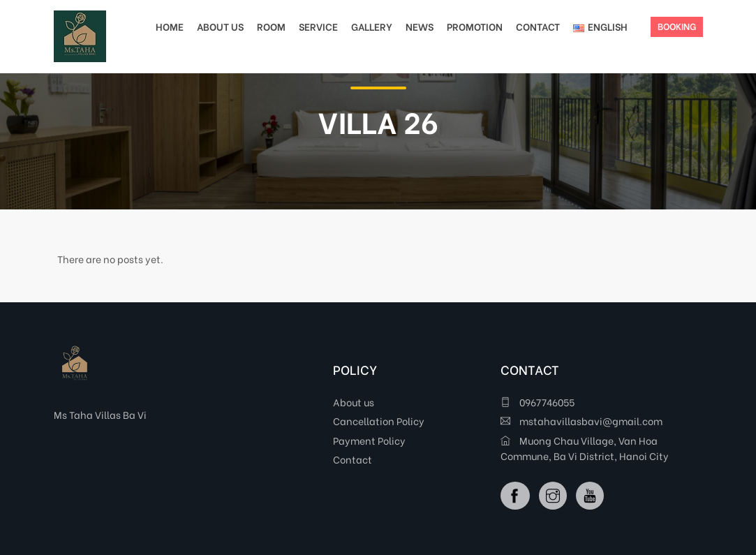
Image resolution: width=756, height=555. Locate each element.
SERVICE (318, 26)
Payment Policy (369, 440)
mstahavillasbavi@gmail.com (581, 421)
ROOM (271, 26)
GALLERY (372, 26)
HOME (170, 26)
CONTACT (538, 26)
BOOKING (677, 25)
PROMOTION (475, 26)
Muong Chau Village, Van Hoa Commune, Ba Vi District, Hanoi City (585, 448)
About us (354, 402)
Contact (353, 459)
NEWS (420, 26)
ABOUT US (220, 26)
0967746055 (538, 402)
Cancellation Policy (379, 421)
